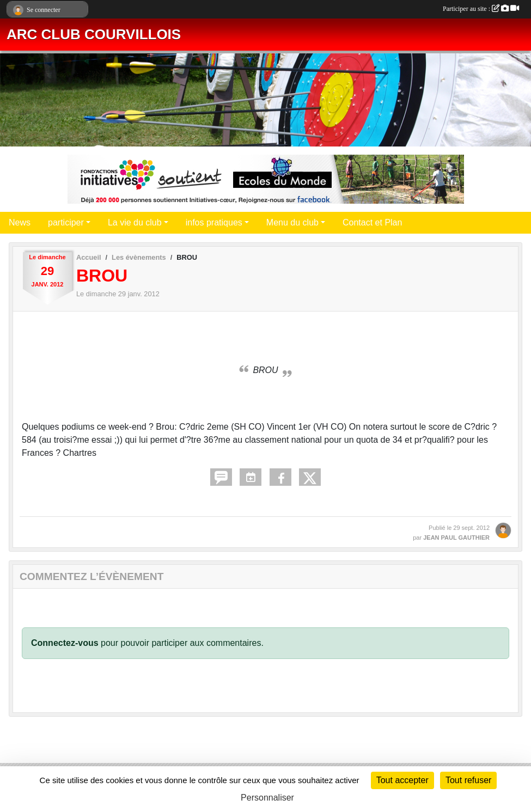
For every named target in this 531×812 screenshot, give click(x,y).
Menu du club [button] (292, 222)
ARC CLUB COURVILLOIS (94, 34)
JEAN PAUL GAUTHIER (456, 538)
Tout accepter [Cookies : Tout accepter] (402, 780)
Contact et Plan (372, 222)
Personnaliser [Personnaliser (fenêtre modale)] (267, 798)
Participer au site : (481, 9)
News (20, 222)
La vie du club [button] (135, 222)
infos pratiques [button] (214, 222)
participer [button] (66, 222)
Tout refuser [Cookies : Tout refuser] (468, 780)
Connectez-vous (65, 643)
